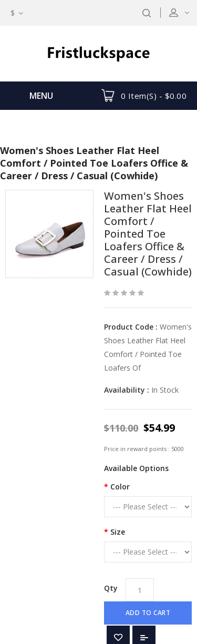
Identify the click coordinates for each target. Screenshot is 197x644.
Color (120, 487)
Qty (111, 588)
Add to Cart (148, 613)
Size (118, 532)
